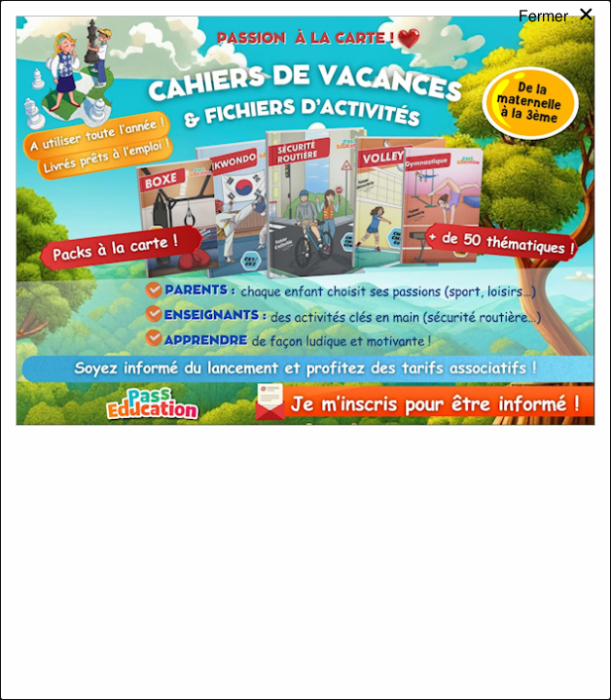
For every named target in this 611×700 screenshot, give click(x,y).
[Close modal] (557, 33)
